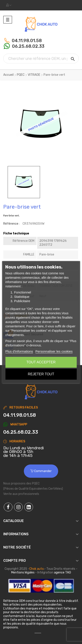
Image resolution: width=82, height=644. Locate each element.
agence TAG (63, 572)
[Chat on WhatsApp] (41, 432)
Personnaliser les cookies (54, 351)
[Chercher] (41, 58)
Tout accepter (41, 362)
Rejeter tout (41, 374)
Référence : (11, 224)
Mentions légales (23, 572)
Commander (41, 471)
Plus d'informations (19, 351)
